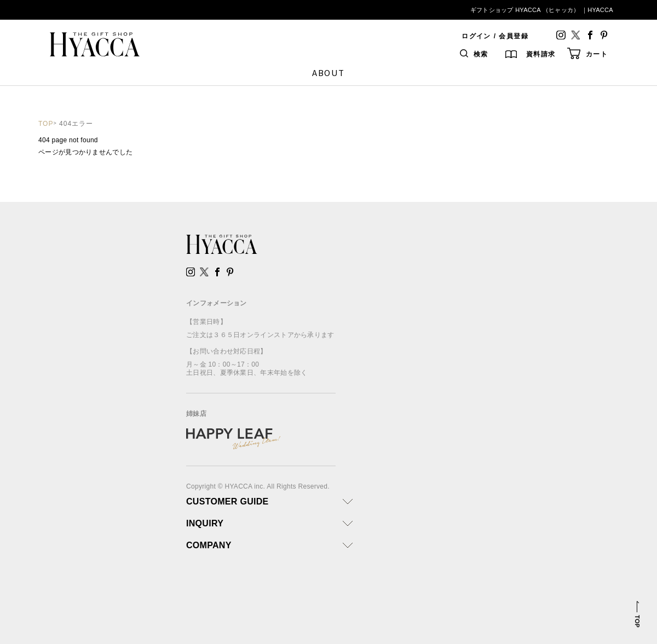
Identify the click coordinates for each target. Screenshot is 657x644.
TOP (46, 124)
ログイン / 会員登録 (495, 36)
